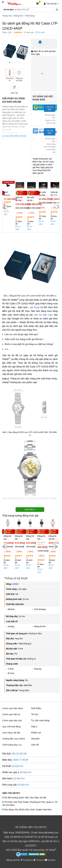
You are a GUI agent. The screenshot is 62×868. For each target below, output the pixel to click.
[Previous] (4, 51)
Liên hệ (35, 745)
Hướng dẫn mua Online (14, 739)
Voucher (35, 739)
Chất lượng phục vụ (12, 745)
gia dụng (35, 307)
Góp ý (34, 727)
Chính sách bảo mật (12, 720)
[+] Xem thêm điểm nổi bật (14, 136)
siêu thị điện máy (43, 315)
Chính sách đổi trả (11, 714)
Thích (5, 32)
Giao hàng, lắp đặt (11, 733)
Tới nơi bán (50, 108)
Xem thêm (30, 510)
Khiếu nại (36, 733)
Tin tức (35, 714)
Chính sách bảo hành (13, 708)
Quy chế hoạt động (11, 727)
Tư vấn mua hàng (40, 720)
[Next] (26, 51)
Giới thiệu (36, 708)
